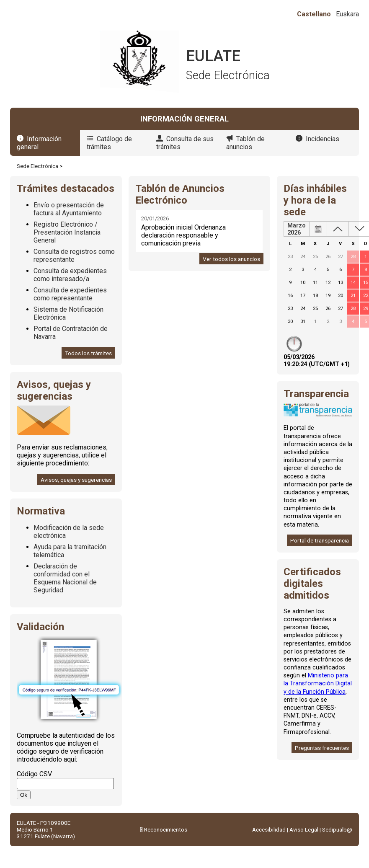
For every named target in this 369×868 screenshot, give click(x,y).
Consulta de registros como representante (74, 256)
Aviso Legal (304, 829)
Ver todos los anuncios (231, 259)
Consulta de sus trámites (185, 143)
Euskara (347, 14)
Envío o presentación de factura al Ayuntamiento (69, 209)
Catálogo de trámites (109, 143)
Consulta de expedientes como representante (70, 294)
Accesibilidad (269, 829)
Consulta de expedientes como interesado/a (70, 275)
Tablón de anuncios (245, 143)
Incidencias (323, 139)
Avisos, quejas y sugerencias (76, 480)
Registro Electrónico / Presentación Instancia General (67, 232)
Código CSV (34, 774)
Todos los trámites (88, 353)
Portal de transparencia (320, 540)
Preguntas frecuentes (322, 748)
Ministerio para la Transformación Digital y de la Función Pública (318, 683)
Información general (39, 143)
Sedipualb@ (337, 829)
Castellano (314, 14)
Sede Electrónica (37, 166)
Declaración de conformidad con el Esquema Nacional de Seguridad (65, 578)
